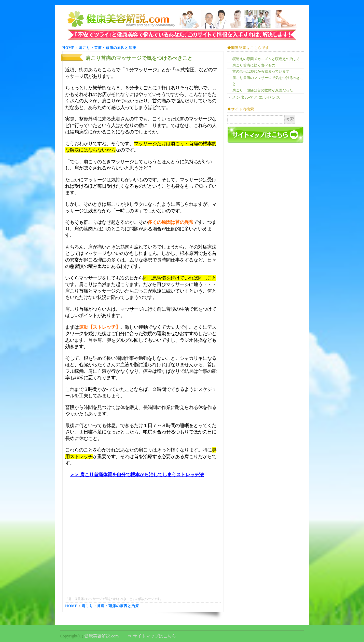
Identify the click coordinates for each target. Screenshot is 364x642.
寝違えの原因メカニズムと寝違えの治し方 (266, 59)
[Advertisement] (143, 501)
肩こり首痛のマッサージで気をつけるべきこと (139, 58)
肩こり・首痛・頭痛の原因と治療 (108, 48)
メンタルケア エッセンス (256, 97)
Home (68, 48)
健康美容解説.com (102, 636)
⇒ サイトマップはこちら (152, 636)
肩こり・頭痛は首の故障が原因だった (263, 90)
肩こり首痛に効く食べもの (254, 65)
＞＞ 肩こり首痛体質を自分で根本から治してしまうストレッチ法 (137, 475)
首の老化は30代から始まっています (261, 71)
